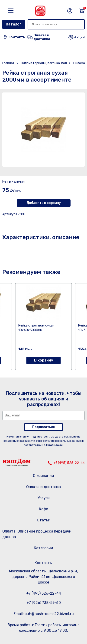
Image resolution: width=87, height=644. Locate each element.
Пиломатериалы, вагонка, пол (44, 63)
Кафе (43, 509)
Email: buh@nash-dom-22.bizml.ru (44, 614)
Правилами (54, 445)
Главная (8, 63)
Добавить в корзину (44, 203)
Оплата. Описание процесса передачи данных (37, 534)
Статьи (44, 520)
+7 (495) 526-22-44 (69, 463)
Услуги (44, 498)
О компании (43, 476)
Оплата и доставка (43, 487)
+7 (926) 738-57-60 (44, 603)
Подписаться (43, 427)
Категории (43, 548)
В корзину (44, 360)
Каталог (14, 24)
